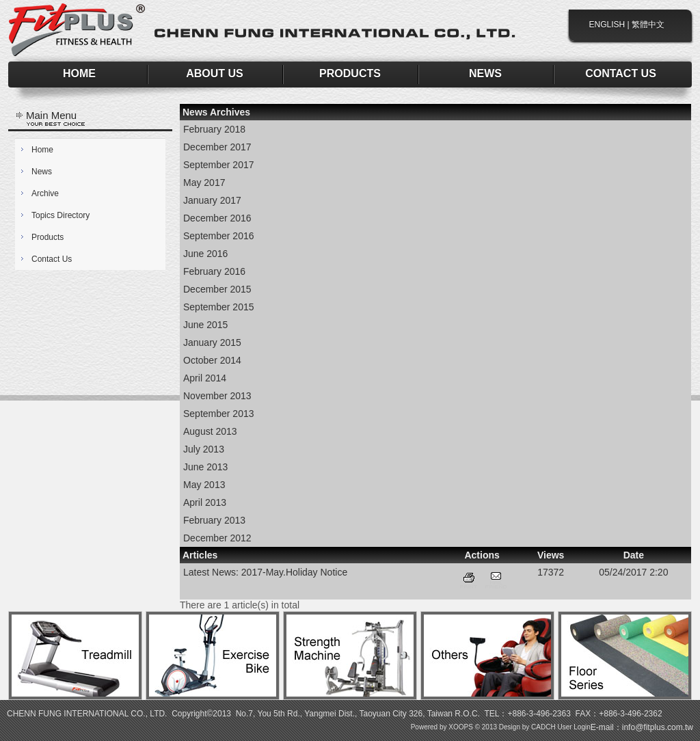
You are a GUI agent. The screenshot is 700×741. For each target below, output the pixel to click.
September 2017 (219, 165)
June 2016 (205, 254)
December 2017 (217, 147)
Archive (45, 193)
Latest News (210, 572)
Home (42, 150)
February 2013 (214, 520)
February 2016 (214, 271)
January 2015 (212, 342)
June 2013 (205, 467)
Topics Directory (60, 215)
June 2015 (205, 325)
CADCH (543, 727)
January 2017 (212, 200)
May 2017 (204, 183)
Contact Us (52, 259)
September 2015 (219, 307)
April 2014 (205, 378)
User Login (574, 727)
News (42, 172)
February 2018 (214, 129)
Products (48, 237)
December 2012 (217, 538)
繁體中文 (648, 25)
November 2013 (217, 396)
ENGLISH (607, 25)
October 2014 (212, 360)
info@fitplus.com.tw (658, 727)
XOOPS (461, 727)
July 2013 (204, 449)
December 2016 (217, 218)
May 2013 (204, 485)
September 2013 (219, 414)
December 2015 (217, 289)
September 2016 (219, 236)
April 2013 (205, 502)
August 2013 (210, 431)
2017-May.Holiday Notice (294, 572)
